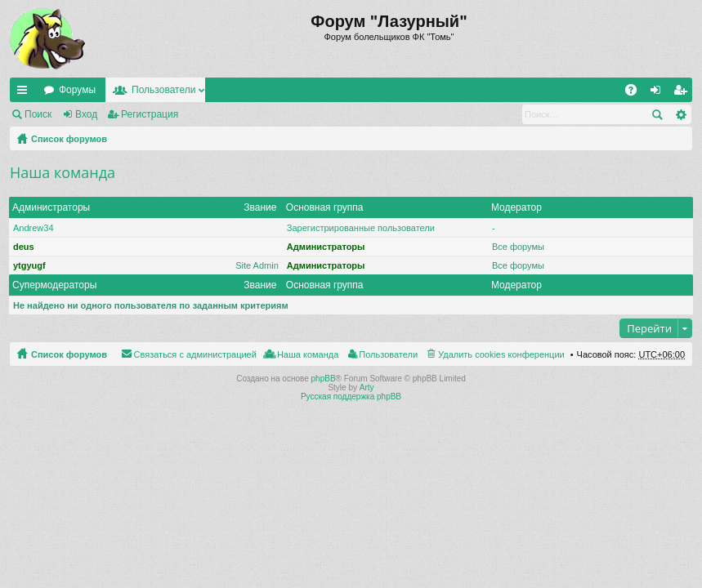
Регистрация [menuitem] (683, 93)
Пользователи (163, 90)
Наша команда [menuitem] (308, 354)
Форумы (77, 90)
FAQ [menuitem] (636, 93)
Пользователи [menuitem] (388, 354)
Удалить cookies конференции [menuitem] (501, 354)
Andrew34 (34, 228)
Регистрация (150, 114)
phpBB (324, 379)
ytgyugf (29, 265)
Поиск (38, 114)
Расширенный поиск (680, 114)
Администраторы (51, 207)
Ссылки (25, 93)
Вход (86, 114)
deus (24, 247)
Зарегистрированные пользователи (361, 228)
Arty (367, 388)
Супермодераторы (54, 285)
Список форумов (69, 139)
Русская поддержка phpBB (351, 396)
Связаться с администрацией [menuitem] (195, 354)
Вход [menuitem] (659, 93)
